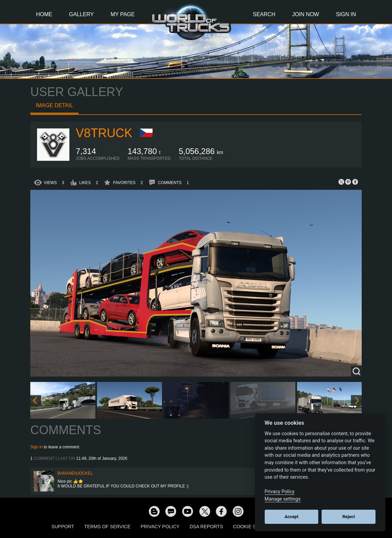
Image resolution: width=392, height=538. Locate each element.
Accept (291, 517)
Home (44, 14)
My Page (123, 14)
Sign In (346, 14)
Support (63, 527)
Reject (349, 517)
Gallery (81, 14)
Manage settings (283, 499)
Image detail (54, 105)
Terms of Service (107, 527)
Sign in (37, 447)
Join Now (305, 14)
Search (264, 14)
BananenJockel (75, 473)
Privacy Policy (160, 527)
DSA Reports (206, 527)
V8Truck (104, 133)
